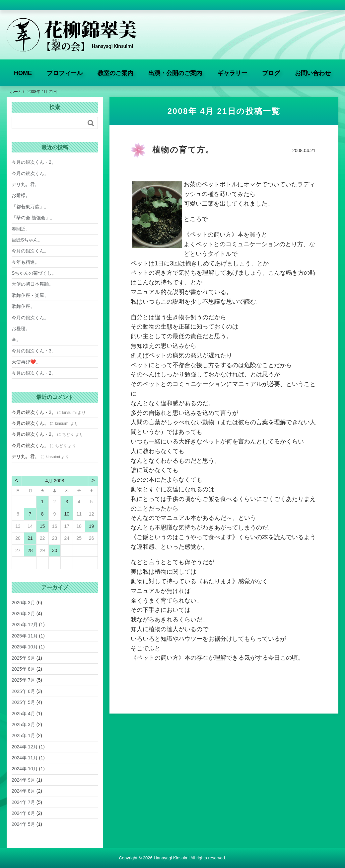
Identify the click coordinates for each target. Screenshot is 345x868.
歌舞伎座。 (23, 306)
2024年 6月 (23, 813)
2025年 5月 (23, 702)
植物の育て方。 (183, 150)
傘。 (16, 339)
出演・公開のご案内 (175, 73)
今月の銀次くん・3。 (34, 351)
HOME (23, 73)
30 (55, 550)
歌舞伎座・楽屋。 (30, 295)
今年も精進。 (26, 262)
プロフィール (65, 73)
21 (30, 538)
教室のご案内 (115, 73)
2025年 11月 (25, 636)
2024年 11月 (25, 758)
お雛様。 (21, 195)
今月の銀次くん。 (30, 173)
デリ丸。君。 (26, 184)
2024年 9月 (23, 780)
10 (67, 514)
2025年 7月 (23, 680)
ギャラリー (232, 73)
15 (42, 526)
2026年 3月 (23, 603)
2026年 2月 (23, 614)
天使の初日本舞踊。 (33, 284)
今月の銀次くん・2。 (34, 162)
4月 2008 (55, 481)
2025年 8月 (23, 669)
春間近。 (21, 229)
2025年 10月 (25, 647)
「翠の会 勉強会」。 (33, 218)
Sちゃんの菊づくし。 (34, 273)
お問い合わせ (313, 73)
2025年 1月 (23, 735)
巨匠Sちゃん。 (27, 240)
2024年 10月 (25, 769)
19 (92, 526)
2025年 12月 (25, 625)
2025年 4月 (23, 714)
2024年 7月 (23, 802)
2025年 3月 (23, 724)
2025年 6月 (23, 691)
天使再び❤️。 (26, 362)
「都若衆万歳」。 (30, 207)
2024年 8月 (23, 791)
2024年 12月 (25, 747)
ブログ (271, 73)
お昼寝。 (21, 329)
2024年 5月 (23, 824)
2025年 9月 (23, 658)
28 (30, 550)
